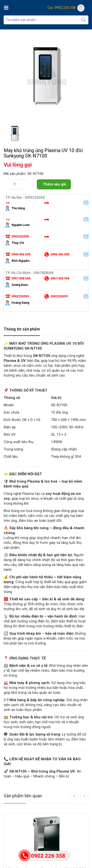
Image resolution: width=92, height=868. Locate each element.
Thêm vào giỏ (54, 184)
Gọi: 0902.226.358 (61, 8)
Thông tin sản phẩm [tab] (22, 329)
